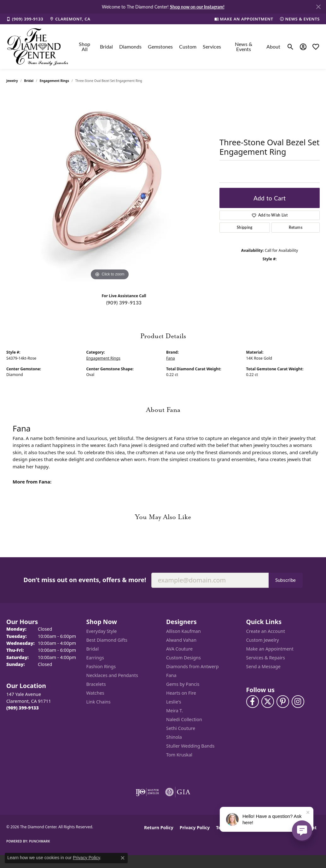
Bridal (106, 46)
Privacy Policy (195, 827)
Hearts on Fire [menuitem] (181, 693)
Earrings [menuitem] (95, 658)
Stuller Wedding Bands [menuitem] (190, 746)
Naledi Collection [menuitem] (184, 719)
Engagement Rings (54, 81)
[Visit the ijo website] (147, 792)
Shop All (84, 46)
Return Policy (159, 827)
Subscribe (286, 580)
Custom (188, 46)
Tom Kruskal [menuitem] (179, 755)
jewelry (12, 81)
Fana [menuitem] (171, 675)
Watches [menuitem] (95, 693)
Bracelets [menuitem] (96, 684)
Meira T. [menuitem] (175, 711)
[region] (110, 187)
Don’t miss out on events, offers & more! (85, 580)
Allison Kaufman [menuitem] (183, 631)
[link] (25, 19)
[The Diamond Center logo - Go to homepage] (38, 47)
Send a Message (263, 666)
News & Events (244, 46)
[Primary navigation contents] (178, 47)
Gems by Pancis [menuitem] (183, 684)
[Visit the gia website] (178, 792)
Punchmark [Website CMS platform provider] (40, 841)
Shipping (245, 227)
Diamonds (130, 46)
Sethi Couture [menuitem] (181, 728)
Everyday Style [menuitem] (102, 631)
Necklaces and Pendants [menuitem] (112, 675)
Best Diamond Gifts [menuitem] (107, 640)
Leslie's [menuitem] (174, 702)
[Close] (318, 7)
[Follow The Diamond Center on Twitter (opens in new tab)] (268, 702)
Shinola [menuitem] (174, 737)
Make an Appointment (270, 649)
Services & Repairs (266, 658)
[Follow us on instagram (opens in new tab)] (298, 702)
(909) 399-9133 (124, 303)
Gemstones (160, 46)
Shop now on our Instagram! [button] (197, 7)
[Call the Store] (23, 708)
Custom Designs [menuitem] (183, 658)
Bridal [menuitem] (93, 649)
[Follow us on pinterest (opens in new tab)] (283, 702)
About (273, 46)
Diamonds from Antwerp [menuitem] (192, 666)
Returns (296, 227)
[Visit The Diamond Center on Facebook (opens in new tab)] (253, 702)
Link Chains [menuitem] (99, 702)
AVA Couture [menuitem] (179, 649)
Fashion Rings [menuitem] (101, 666)
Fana (171, 358)
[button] (291, 47)
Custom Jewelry (263, 640)
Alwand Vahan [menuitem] (181, 640)
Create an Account (266, 631)
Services (212, 46)
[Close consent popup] (123, 858)
